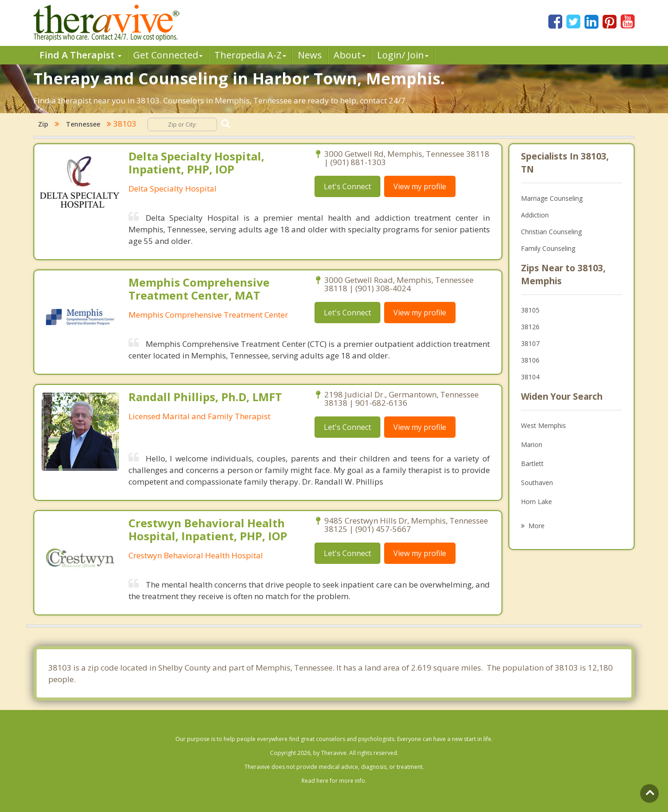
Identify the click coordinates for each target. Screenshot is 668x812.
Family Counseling (548, 248)
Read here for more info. (334, 781)
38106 (530, 360)
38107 (530, 343)
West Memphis (543, 425)
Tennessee (83, 124)
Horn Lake (536, 502)
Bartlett (532, 464)
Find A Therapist (80, 55)
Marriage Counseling (552, 198)
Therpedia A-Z (250, 55)
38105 (530, 310)
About (350, 55)
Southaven (537, 483)
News (310, 55)
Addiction (535, 215)
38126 (530, 327)
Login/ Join (403, 55)
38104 (530, 377)
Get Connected (168, 55)
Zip (43, 124)
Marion (532, 444)
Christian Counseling (551, 232)
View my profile (420, 186)
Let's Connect (347, 186)
